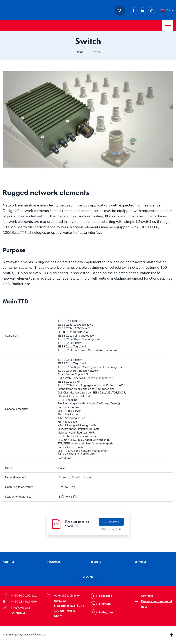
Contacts (147, 596)
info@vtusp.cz (20, 608)
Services (141, 562)
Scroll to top (171, 635)
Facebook (137, 10)
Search (120, 11)
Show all (88, 577)
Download (114, 522)
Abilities (9, 562)
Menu (168, 25)
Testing (96, 562)
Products (54, 562)
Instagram (155, 10)
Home (79, 52)
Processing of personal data (156, 604)
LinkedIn (146, 10)
